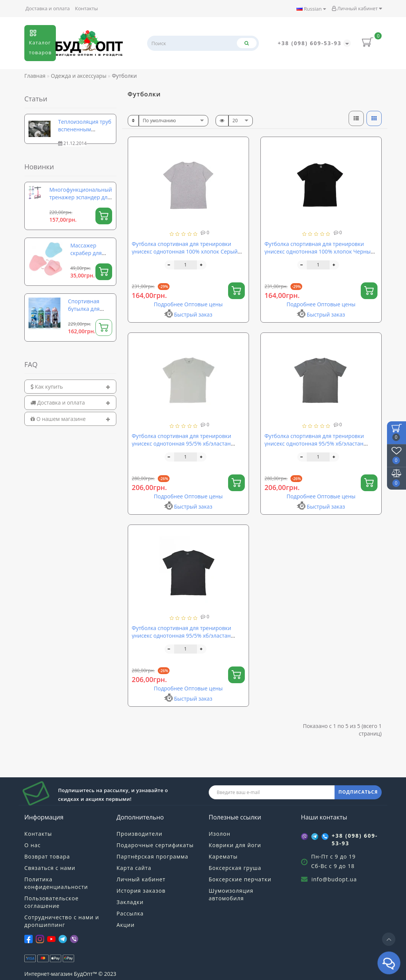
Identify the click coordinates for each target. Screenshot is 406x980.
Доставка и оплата (48, 8)
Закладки (130, 902)
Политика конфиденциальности (56, 883)
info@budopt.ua (334, 879)
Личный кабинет (357, 8)
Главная (35, 76)
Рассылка (130, 913)
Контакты (86, 8)
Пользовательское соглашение (52, 902)
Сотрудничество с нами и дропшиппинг (62, 921)
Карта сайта (134, 868)
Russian (311, 9)
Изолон (220, 834)
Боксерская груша (235, 868)
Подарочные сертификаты (155, 845)
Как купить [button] (70, 387)
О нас (33, 845)
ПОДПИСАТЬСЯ (358, 792)
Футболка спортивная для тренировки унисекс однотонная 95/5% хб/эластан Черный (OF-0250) (182, 636)
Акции (126, 925)
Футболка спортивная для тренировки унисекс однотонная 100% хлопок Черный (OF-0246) (319, 251)
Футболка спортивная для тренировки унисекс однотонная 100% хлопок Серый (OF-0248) (185, 251)
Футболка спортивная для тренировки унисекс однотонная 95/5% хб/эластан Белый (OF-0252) (182, 444)
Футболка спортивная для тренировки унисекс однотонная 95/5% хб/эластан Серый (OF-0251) (314, 444)
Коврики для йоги (235, 845)
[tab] (70, 387)
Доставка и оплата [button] (70, 403)
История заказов (141, 891)
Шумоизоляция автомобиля (231, 894)
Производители (140, 834)
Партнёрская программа (153, 856)
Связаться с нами (50, 868)
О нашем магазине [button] (70, 419)
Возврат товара (47, 856)
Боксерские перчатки (240, 879)
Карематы (223, 856)
